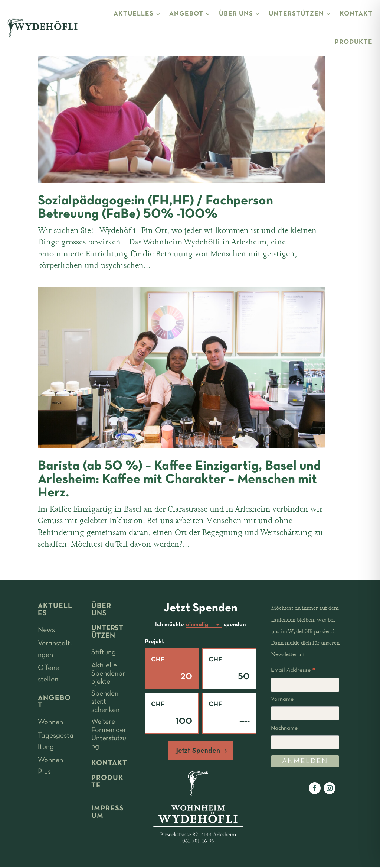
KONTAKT (356, 14)
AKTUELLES (134, 14)
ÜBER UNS (236, 14)
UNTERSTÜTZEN (296, 14)
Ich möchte (170, 625)
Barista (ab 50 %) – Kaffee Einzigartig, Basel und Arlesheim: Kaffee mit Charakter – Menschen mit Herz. (179, 480)
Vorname (282, 699)
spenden (235, 625)
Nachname (284, 728)
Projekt (154, 642)
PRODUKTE (354, 42)
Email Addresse (293, 671)
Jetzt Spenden (198, 751)
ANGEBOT (186, 14)
